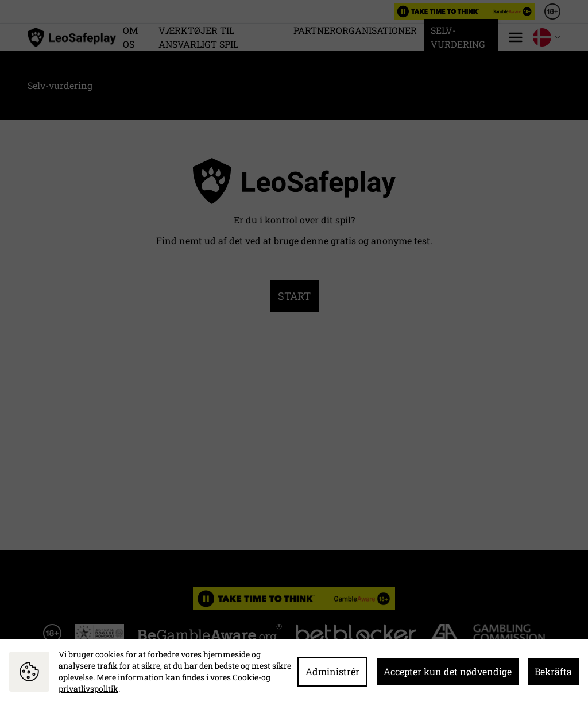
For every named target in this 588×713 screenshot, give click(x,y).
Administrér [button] (332, 671)
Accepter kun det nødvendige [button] (448, 671)
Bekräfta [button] (553, 671)
